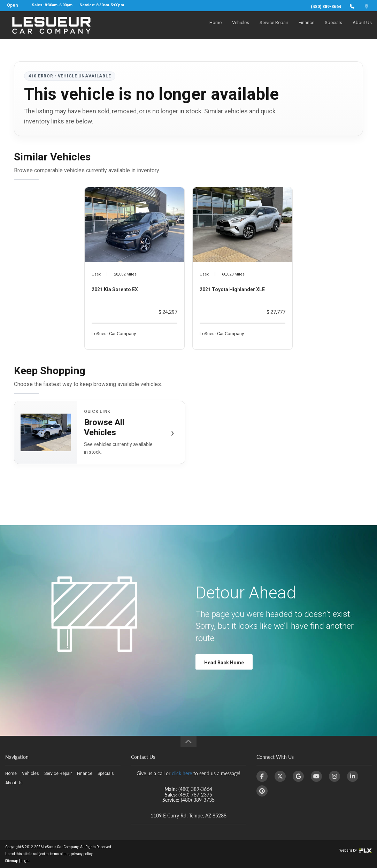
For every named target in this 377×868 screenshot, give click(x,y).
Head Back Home (224, 663)
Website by (356, 850)
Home (216, 27)
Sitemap (12, 861)
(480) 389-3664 (326, 7)
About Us (362, 27)
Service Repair (274, 27)
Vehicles (241, 27)
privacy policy (82, 854)
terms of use (60, 854)
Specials (333, 27)
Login (25, 861)
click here (182, 773)
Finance (306, 27)
